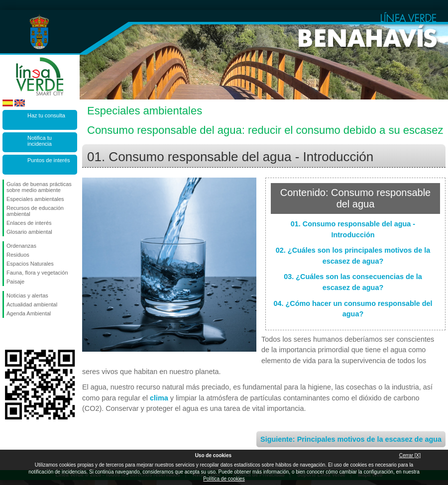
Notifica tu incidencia (40, 141)
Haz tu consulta (46, 115)
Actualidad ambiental (32, 304)
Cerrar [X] (410, 455)
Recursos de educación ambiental (35, 211)
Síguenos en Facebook (8, 334)
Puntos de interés (49, 160)
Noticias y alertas (27, 295)
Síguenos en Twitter (25, 334)
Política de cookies (224, 479)
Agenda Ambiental (29, 313)
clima (159, 398)
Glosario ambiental (29, 232)
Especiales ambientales (35, 199)
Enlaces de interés (29, 223)
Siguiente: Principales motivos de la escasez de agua (351, 439)
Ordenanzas (21, 246)
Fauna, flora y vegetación (37, 273)
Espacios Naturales (30, 264)
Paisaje (15, 282)
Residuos (18, 255)
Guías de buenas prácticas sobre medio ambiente (39, 187)
